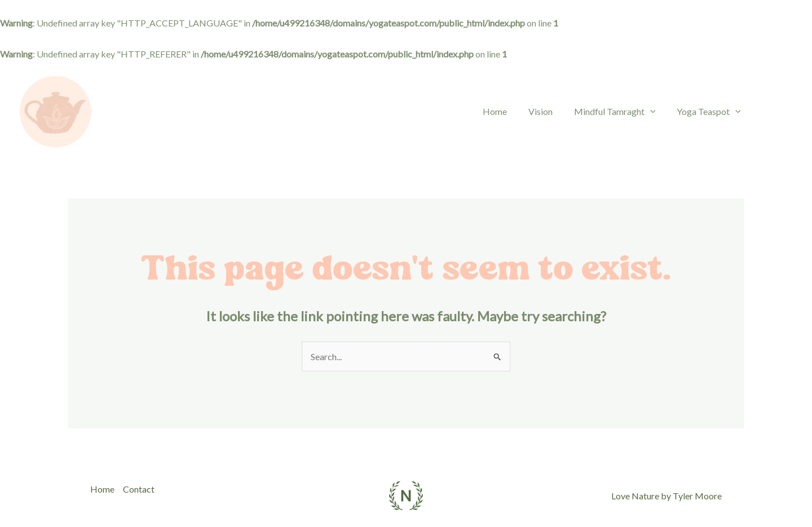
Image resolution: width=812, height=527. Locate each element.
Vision (549, 111)
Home (507, 111)
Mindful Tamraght (620, 111)
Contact (139, 489)
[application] (655, 112)
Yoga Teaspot (710, 111)
